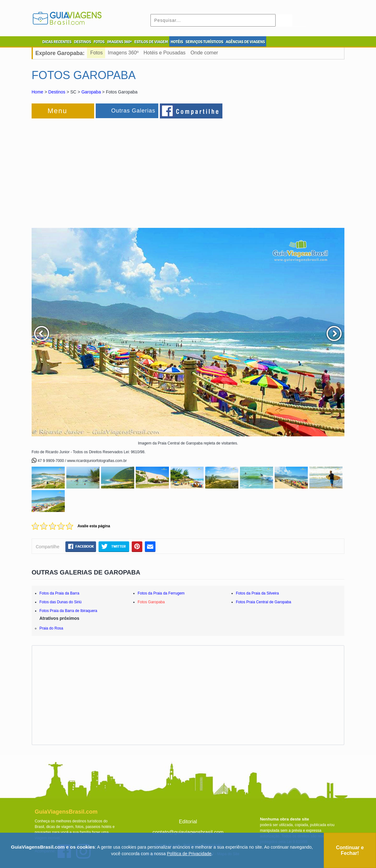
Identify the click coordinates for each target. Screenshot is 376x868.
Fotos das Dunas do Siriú (61, 602)
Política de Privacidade (189, 854)
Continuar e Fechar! (350, 850)
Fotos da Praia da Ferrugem (161, 593)
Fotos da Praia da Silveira (257, 593)
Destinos (57, 92)
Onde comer (204, 53)
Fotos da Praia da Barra (59, 593)
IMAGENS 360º (119, 42)
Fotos (96, 53)
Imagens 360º (123, 53)
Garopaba (91, 92)
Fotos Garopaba (151, 602)
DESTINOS (82, 42)
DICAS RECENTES (57, 42)
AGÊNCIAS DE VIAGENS (245, 42)
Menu (57, 111)
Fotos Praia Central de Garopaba (264, 602)
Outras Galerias (133, 111)
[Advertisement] (100, 170)
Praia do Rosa (51, 628)
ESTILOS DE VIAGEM (151, 42)
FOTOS (99, 42)
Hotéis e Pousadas (165, 53)
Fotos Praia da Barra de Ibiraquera (68, 611)
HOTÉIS (177, 42)
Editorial (188, 822)
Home (37, 92)
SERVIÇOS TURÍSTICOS (204, 42)
